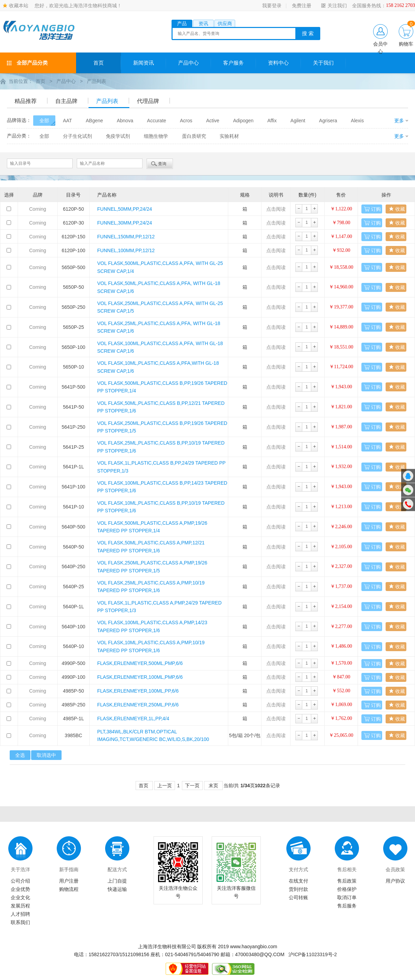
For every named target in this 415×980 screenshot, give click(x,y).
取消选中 (46, 755)
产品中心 (188, 63)
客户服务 (233, 63)
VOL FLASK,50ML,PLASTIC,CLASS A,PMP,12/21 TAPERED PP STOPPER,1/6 (151, 546)
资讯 (203, 23)
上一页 (165, 785)
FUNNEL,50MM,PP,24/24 (124, 209)
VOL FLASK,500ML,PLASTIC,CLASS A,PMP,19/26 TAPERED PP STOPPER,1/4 (152, 526)
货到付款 (298, 889)
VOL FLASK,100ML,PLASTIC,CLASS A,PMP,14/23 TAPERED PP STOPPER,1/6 (152, 626)
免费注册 (302, 6)
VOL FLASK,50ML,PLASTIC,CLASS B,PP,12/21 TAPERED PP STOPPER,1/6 (161, 407)
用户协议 (395, 881)
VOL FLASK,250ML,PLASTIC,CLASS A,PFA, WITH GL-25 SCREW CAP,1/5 (160, 307)
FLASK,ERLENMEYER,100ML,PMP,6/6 (140, 677)
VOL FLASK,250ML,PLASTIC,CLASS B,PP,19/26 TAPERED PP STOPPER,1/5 (162, 427)
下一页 (192, 785)
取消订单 (347, 897)
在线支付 (298, 881)
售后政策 (347, 881)
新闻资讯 (144, 63)
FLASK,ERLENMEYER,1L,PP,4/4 (133, 718)
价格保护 (347, 889)
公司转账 (298, 897)
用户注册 (69, 881)
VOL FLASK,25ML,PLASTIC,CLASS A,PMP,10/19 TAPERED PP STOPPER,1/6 (151, 586)
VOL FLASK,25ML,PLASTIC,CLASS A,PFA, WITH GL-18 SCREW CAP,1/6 (159, 327)
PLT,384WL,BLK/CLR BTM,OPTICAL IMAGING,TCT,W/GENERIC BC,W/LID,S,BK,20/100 (153, 735)
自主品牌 (66, 101)
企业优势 (20, 889)
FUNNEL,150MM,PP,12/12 (126, 236)
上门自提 (117, 881)
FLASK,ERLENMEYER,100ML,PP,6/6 (138, 691)
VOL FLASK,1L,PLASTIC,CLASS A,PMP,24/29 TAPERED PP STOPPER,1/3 (159, 606)
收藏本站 (19, 6)
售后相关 (347, 869)
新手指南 (69, 869)
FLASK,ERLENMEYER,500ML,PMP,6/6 (140, 663)
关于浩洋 (20, 869)
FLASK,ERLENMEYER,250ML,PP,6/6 (138, 704)
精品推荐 (26, 101)
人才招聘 (20, 914)
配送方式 (117, 869)
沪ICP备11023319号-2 (313, 954)
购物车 (406, 44)
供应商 (225, 23)
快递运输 (117, 889)
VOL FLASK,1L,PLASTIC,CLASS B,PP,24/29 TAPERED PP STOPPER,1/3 (161, 466)
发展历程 (20, 905)
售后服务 (347, 905)
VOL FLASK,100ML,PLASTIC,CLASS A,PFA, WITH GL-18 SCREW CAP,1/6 (160, 347)
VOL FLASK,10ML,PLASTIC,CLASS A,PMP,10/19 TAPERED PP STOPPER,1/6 (151, 646)
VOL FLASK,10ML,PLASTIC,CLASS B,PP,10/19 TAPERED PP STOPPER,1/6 (161, 506)
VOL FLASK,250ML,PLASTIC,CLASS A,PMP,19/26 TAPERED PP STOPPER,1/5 (152, 566)
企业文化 (20, 897)
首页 (99, 63)
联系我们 (20, 922)
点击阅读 (276, 209)
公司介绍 (20, 881)
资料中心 (278, 63)
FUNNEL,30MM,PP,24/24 (124, 222)
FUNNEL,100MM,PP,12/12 (126, 250)
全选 (20, 755)
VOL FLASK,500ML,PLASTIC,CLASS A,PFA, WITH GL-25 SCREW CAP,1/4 (160, 267)
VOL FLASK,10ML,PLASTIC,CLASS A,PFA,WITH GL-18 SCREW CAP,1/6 (158, 367)
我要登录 (272, 6)
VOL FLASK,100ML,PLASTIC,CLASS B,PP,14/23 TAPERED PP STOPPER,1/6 (162, 486)
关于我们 (323, 63)
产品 (182, 23)
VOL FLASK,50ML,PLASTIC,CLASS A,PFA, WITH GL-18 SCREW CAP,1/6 (159, 287)
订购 (376, 209)
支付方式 (298, 869)
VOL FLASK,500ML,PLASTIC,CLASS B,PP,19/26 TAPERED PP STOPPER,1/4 (162, 387)
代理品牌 (148, 101)
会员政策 (395, 869)
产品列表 (96, 81)
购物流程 (69, 889)
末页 (213, 785)
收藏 (400, 209)
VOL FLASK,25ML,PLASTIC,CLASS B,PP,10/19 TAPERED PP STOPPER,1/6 (161, 446)
